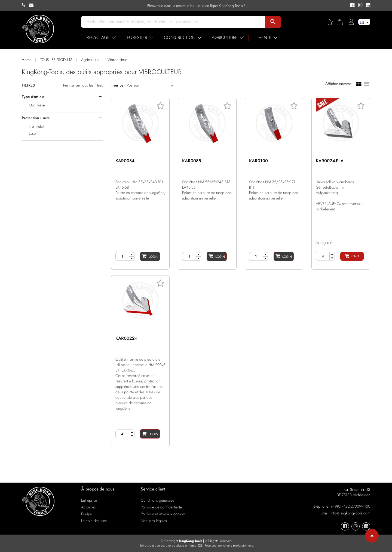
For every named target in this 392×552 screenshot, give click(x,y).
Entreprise (89, 500)
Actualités (88, 507)
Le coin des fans (94, 521)
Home (27, 60)
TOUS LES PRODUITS (56, 60)
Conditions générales (157, 500)
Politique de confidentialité (161, 507)
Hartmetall (36, 126)
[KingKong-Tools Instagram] (359, 5)
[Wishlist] (332, 22)
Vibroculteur (117, 60)
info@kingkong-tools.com (350, 513)
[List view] (366, 83)
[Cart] (352, 256)
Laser (33, 133)
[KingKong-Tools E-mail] (33, 5)
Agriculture (90, 60)
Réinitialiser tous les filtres (83, 85)
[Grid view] (359, 84)
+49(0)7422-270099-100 (350, 506)
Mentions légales (154, 521)
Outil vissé (37, 105)
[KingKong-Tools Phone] (25, 5)
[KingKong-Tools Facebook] (352, 5)
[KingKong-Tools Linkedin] (367, 5)
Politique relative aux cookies (163, 514)
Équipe (87, 514)
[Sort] (148, 85)
